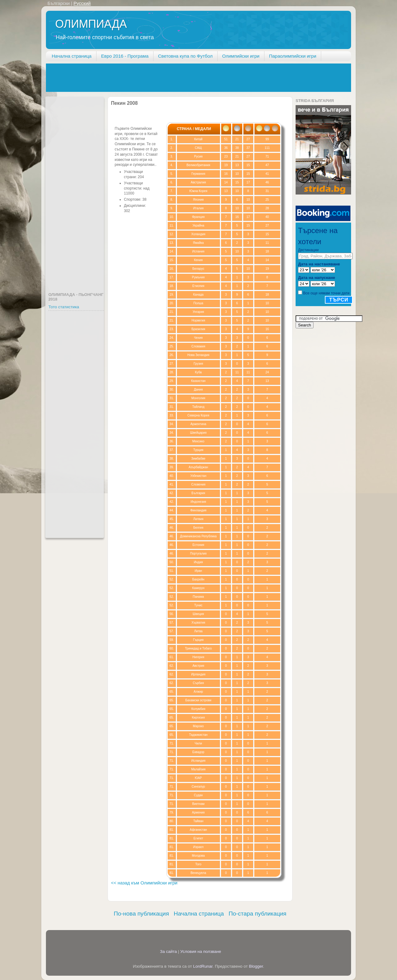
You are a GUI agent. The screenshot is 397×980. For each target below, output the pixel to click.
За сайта (168, 951)
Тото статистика (64, 307)
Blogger (256, 966)
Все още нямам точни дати (326, 293)
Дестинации (308, 250)
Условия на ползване (201, 951)
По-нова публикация (141, 914)
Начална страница (72, 56)
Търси (339, 300)
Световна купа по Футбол (185, 56)
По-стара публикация (258, 914)
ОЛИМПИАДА (91, 24)
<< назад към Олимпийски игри (144, 883)
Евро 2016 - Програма (125, 56)
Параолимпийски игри (293, 56)
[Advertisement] (158, 77)
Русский (82, 3)
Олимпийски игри (241, 56)
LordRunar (203, 966)
